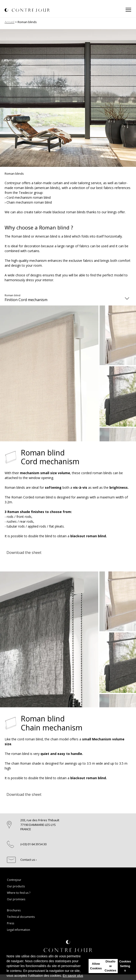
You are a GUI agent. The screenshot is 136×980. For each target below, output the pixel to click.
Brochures (14, 910)
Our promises (16, 899)
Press (11, 923)
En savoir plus (73, 976)
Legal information (19, 930)
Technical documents (21, 917)
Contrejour (14, 880)
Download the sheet (24, 553)
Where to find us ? (19, 893)
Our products (16, 886)
